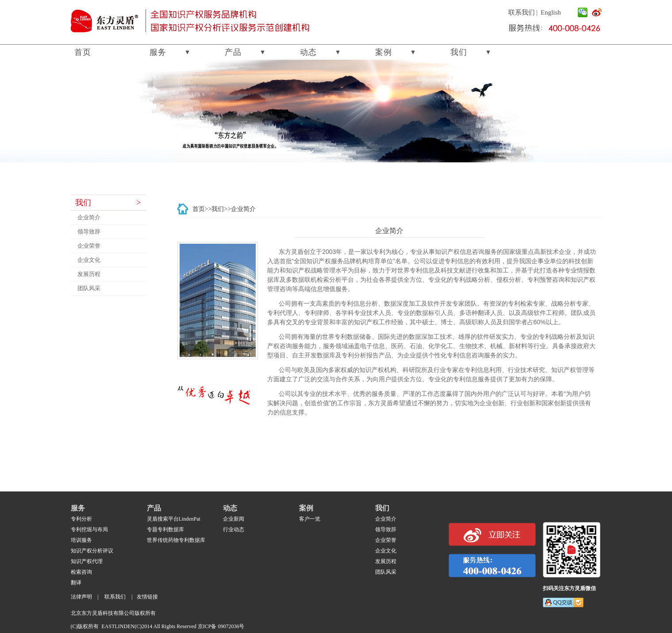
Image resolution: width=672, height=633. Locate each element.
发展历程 (89, 274)
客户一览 (310, 519)
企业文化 (89, 260)
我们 (459, 52)
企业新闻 (234, 519)
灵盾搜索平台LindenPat (174, 519)
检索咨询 (81, 572)
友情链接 (147, 597)
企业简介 (89, 217)
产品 (233, 52)
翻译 (76, 583)
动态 (308, 52)
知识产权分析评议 (92, 551)
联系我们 (522, 12)
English (551, 12)
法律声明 (81, 597)
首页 (83, 52)
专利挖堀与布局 (89, 529)
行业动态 (234, 529)
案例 (384, 52)
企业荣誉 (89, 246)
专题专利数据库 (165, 529)
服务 (158, 52)
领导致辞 (89, 232)
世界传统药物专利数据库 (176, 540)
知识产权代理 (87, 561)
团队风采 (89, 288)
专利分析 (81, 519)
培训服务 (81, 540)
